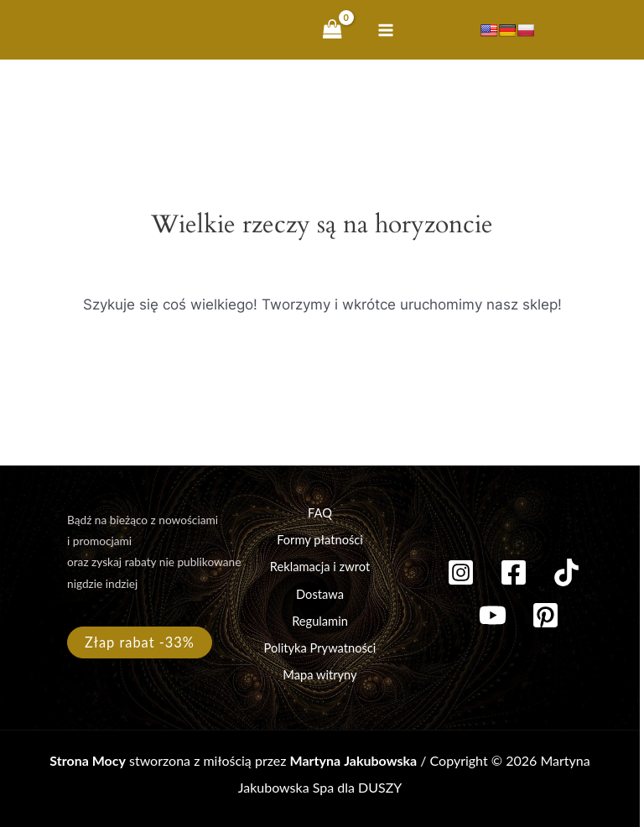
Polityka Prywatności (320, 648)
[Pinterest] (545, 615)
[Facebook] (514, 572)
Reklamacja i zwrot (320, 567)
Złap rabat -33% (140, 642)
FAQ (320, 513)
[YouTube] (493, 615)
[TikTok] (566, 572)
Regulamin (320, 621)
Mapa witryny (319, 675)
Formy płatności (320, 540)
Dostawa (320, 594)
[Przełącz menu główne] (386, 30)
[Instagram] (461, 572)
